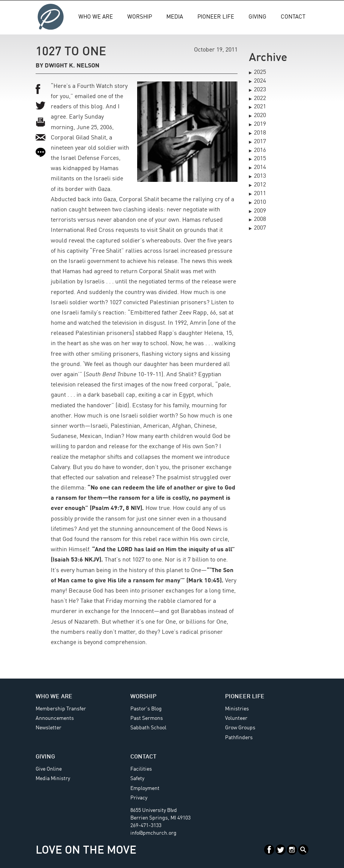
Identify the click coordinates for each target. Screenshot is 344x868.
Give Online (49, 769)
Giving (257, 17)
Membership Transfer (61, 709)
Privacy (139, 798)
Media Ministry (53, 779)
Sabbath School (148, 728)
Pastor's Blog (146, 709)
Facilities (141, 769)
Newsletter (48, 728)
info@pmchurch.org (153, 833)
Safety (137, 779)
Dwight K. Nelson (72, 66)
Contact (293, 17)
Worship (140, 17)
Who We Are (96, 17)
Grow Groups (240, 728)
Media (175, 17)
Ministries (237, 709)
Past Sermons (147, 718)
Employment (145, 788)
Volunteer (236, 718)
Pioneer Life (216, 17)
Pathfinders (239, 738)
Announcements (55, 718)
